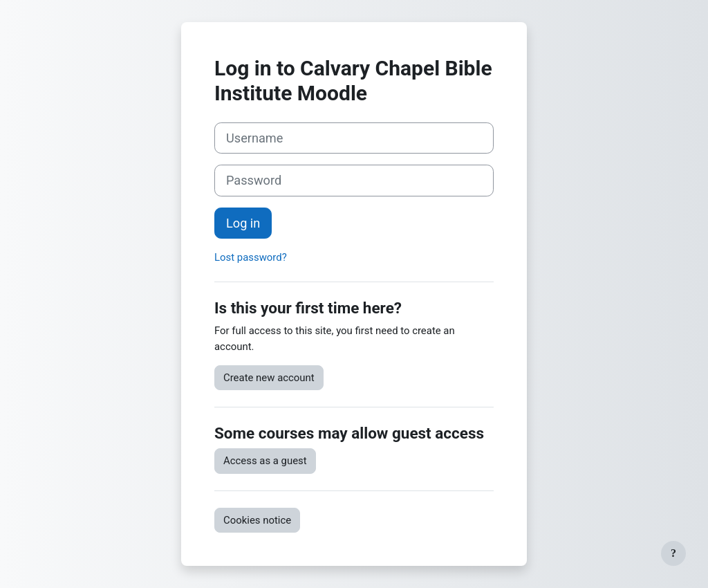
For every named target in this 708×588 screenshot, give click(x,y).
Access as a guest (265, 461)
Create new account (269, 378)
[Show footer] (673, 553)
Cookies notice (257, 520)
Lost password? (251, 257)
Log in (243, 223)
